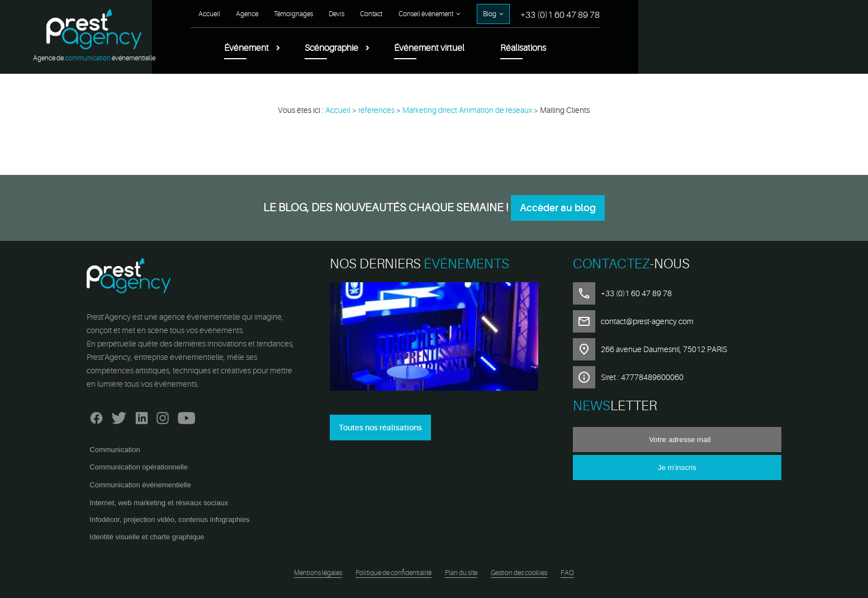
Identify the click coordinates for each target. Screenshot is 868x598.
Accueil (444, 14)
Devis (571, 14)
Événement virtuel (663, 48)
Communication (115, 450)
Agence (481, 14)
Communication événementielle (140, 485)
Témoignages (528, 14)
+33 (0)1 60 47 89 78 (794, 15)
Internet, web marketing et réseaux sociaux (159, 503)
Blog (724, 14)
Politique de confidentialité (393, 573)
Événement (481, 48)
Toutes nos (380, 428)
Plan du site (461, 573)
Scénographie (566, 48)
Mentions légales (318, 573)
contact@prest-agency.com (647, 321)
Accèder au (558, 208)
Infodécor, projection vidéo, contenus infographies (169, 519)
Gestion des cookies (519, 573)
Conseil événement (660, 14)
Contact (605, 14)
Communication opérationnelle (139, 467)
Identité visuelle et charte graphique (147, 537)
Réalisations (757, 48)
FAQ (567, 573)
